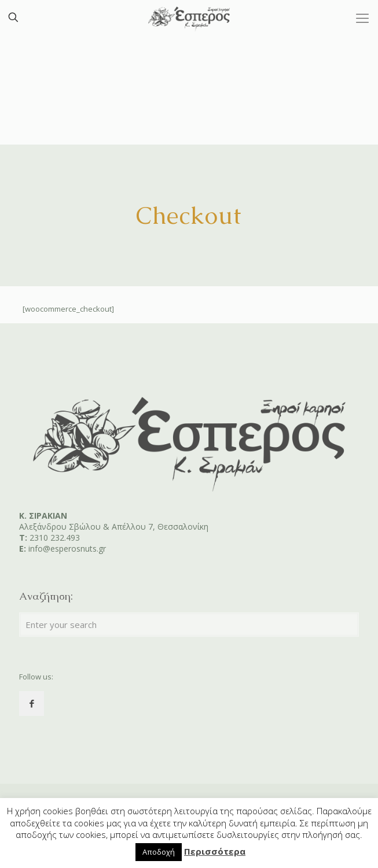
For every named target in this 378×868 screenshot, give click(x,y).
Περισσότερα (215, 851)
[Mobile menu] (362, 17)
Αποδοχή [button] (159, 852)
